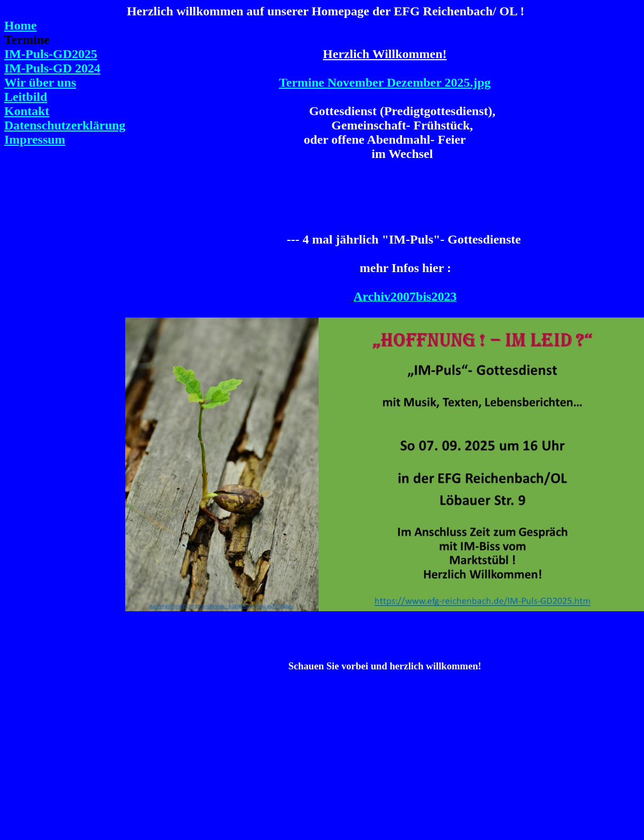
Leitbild (26, 97)
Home (20, 25)
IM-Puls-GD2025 (51, 54)
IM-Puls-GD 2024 (52, 68)
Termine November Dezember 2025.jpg (385, 82)
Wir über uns (40, 82)
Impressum (35, 139)
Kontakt (27, 111)
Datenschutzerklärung (65, 125)
